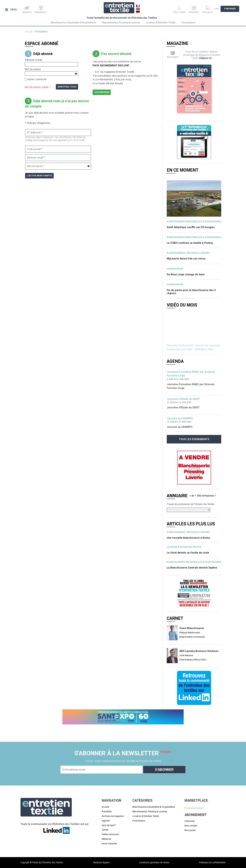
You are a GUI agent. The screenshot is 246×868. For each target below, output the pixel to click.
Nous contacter (109, 844)
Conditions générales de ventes (154, 863)
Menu (11, 10)
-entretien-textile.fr (194, 808)
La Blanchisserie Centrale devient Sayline (192, 568)
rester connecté (37, 79)
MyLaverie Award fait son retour (186, 259)
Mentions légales (101, 863)
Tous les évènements (194, 439)
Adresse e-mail (33, 60)
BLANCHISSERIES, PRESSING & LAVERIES (188, 253)
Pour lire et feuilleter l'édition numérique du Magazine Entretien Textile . (202, 55)
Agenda (106, 821)
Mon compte (191, 826)
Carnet (105, 830)
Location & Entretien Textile (161, 23)
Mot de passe (33, 69)
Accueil (29, 32)
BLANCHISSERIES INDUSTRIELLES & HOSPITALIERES (194, 222)
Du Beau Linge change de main (186, 274)
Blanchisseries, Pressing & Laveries (121, 23)
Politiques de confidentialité (212, 863)
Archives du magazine (113, 816)
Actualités (42, 32)
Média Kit (106, 839)
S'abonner (232, 9)
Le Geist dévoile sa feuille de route (188, 553)
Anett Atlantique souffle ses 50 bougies (191, 227)
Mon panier (190, 830)
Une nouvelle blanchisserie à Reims (188, 538)
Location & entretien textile (184, 547)
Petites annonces (110, 834)
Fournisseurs (189, 23)
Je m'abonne (102, 92)
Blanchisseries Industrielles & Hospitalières (73, 23)
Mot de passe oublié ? (38, 87)
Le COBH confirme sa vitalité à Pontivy (190, 243)
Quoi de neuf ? (109, 825)
